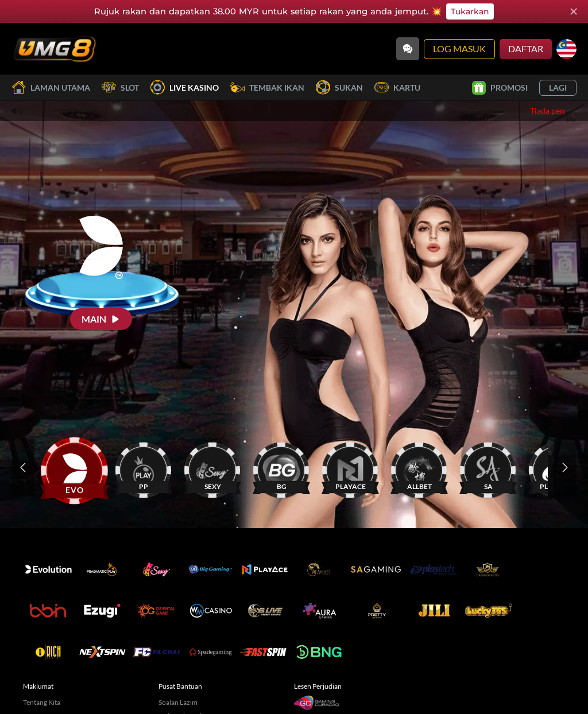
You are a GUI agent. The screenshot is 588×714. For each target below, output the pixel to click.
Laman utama (51, 88)
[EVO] (75, 467)
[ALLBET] (419, 467)
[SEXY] (212, 467)
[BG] (281, 467)
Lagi (558, 88)
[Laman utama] (55, 49)
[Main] (101, 319)
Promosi (500, 88)
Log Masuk (459, 48)
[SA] (488, 467)
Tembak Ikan (267, 88)
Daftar (526, 48)
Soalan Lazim (178, 702)
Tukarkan (470, 11)
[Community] (408, 49)
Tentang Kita (42, 702)
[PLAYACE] (350, 467)
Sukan (339, 88)
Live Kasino (185, 88)
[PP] (144, 467)
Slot (120, 88)
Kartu (397, 88)
